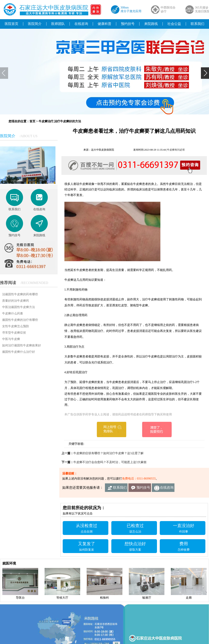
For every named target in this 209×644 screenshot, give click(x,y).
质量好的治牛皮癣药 (16, 301)
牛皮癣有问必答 (176, 150)
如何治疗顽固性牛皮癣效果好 (22, 345)
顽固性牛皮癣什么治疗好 (19, 352)
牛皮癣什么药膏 (13, 313)
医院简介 (35, 24)
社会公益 (174, 24)
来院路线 (151, 24)
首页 (32, 121)
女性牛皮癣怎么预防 (16, 326)
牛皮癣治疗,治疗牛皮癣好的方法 (60, 121)
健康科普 (104, 24)
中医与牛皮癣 (11, 339)
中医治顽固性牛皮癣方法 (19, 307)
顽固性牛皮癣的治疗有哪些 (20, 320)
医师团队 (58, 24)
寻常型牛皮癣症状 (14, 333)
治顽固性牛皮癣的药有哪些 (20, 294)
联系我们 (120, 488)
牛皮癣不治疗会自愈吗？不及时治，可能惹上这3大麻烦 (110, 462)
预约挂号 (128, 24)
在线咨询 (81, 24)
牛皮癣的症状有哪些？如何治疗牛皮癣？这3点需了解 (108, 453)
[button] (205, 73)
